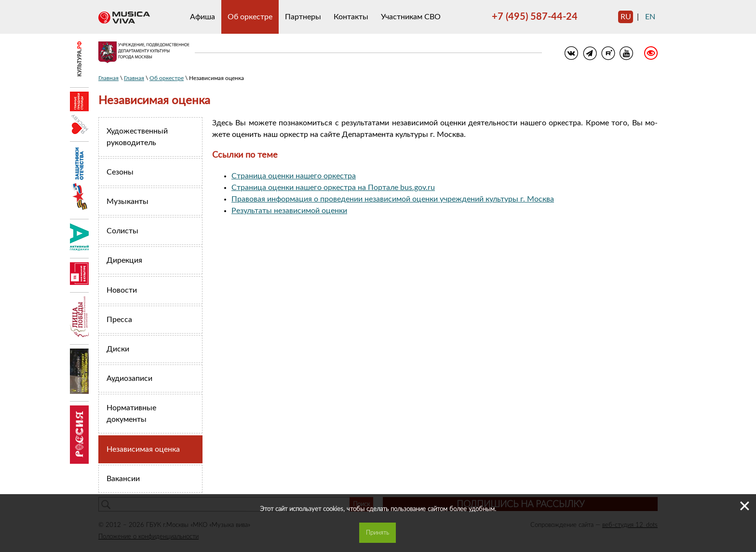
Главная (108, 78)
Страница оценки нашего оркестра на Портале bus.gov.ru (333, 188)
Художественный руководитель (137, 137)
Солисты (122, 231)
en (650, 17)
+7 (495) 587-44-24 (535, 17)
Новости (122, 290)
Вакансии (123, 479)
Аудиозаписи (129, 378)
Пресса (119, 320)
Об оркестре (250, 17)
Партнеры (303, 17)
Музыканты (128, 202)
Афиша (202, 17)
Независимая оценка (143, 449)
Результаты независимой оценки (289, 211)
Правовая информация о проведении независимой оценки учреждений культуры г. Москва (393, 199)
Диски (118, 349)
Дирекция (124, 260)
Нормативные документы (131, 414)
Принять (378, 533)
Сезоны (120, 172)
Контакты (351, 17)
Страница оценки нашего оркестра (294, 176)
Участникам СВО (411, 17)
